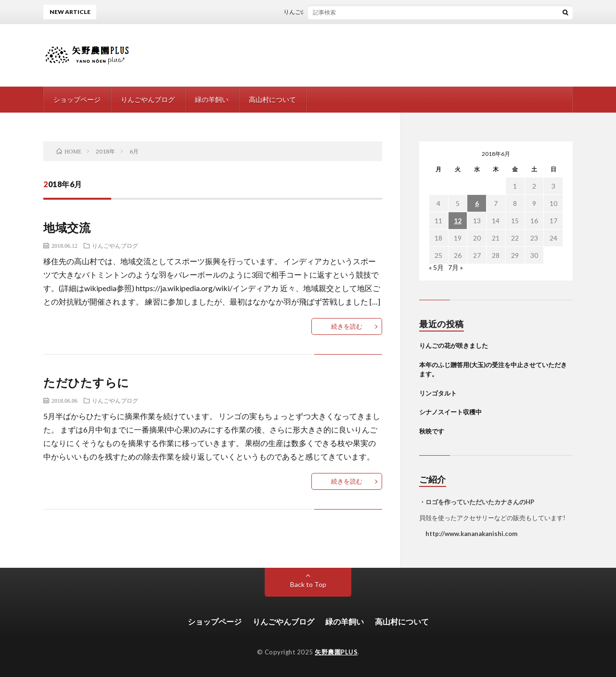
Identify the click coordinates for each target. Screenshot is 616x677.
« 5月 (436, 267)
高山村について (272, 99)
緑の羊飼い (212, 99)
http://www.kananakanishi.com (468, 534)
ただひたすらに (86, 382)
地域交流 (67, 227)
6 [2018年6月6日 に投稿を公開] (477, 203)
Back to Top (308, 584)
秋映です (432, 431)
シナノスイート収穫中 (450, 412)
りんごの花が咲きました (320, 12)
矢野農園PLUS (336, 652)
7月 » (456, 267)
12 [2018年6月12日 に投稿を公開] (458, 221)
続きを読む (347, 326)
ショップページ (77, 99)
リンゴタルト (438, 393)
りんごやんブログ (148, 99)
